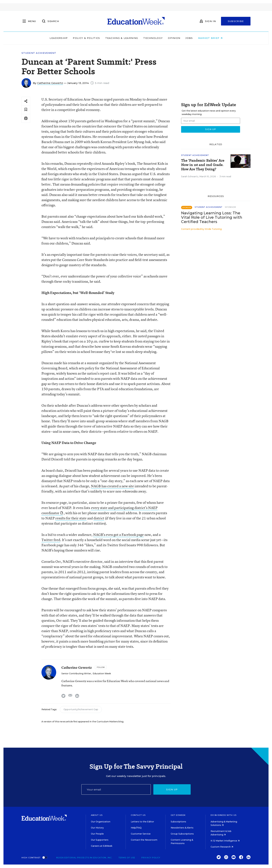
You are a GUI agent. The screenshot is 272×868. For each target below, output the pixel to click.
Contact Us (138, 815)
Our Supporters (100, 840)
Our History (97, 828)
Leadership (59, 38)
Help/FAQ (136, 828)
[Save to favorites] (26, 110)
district (99, 518)
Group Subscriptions (182, 834)
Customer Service (141, 834)
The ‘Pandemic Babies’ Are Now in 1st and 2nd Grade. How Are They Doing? (203, 165)
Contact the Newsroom (144, 840)
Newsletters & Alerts (182, 828)
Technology (153, 38)
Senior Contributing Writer (76, 674)
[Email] (116, 789)
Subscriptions (178, 822)
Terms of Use (127, 858)
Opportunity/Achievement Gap (81, 709)
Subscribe (236, 21)
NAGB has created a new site (112, 486)
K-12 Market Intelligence (225, 841)
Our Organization (101, 822)
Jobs (189, 38)
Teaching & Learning (122, 38)
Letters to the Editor (142, 822)
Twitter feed (51, 540)
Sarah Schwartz (190, 176)
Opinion (174, 38)
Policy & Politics (86, 38)
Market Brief (210, 38)
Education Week (102, 674)
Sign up (172, 789)
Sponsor (230, 207)
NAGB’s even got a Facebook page (118, 535)
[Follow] (101, 667)
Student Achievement (39, 53)
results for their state (71, 518)
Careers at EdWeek (102, 846)
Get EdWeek (178, 815)
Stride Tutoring (213, 229)
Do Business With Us (224, 815)
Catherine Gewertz (50, 83)
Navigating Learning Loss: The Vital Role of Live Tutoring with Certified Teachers (212, 217)
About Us (97, 815)
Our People (97, 834)
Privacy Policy (151, 858)
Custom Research (222, 847)
